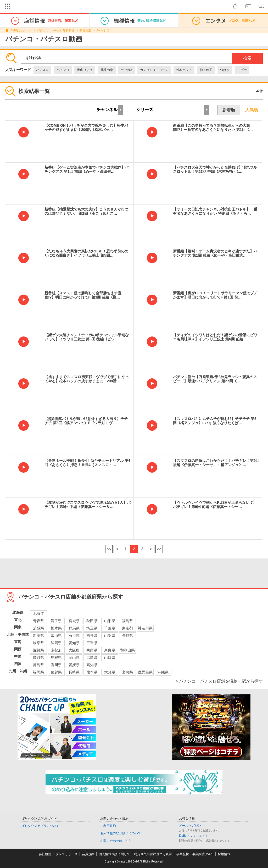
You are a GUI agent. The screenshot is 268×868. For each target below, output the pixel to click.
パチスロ (42, 70)
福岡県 (38, 672)
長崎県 (74, 672)
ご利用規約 (108, 826)
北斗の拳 (107, 70)
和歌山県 (127, 650)
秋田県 (92, 621)
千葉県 (110, 628)
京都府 (56, 650)
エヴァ (242, 70)
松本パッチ (184, 70)
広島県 (92, 657)
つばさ (225, 70)
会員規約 (88, 854)
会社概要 (45, 854)
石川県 (74, 635)
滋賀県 (38, 650)
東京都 (127, 628)
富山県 (56, 635)
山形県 (110, 621)
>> (159, 549)
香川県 (56, 665)
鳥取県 (38, 657)
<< (109, 549)
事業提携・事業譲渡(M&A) (195, 854)
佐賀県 (56, 672)
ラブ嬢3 (127, 70)
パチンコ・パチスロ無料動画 (56, 30)
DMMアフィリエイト (194, 836)
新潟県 (38, 635)
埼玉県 (92, 628)
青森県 (38, 621)
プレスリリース (66, 854)
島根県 (56, 657)
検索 (247, 58)
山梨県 (110, 635)
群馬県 (74, 628)
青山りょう (85, 70)
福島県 (127, 621)
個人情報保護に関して (114, 854)
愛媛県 (74, 665)
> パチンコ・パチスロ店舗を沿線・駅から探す (219, 681)
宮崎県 (127, 672)
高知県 (92, 665)
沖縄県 (163, 672)
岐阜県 (38, 643)
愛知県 (74, 643)
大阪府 (74, 650)
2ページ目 (103, 30)
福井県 (92, 635)
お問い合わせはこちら (116, 841)
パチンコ (63, 70)
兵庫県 (92, 650)
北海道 (38, 613)
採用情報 (224, 854)
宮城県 (74, 621)
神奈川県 (145, 628)
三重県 (92, 643)
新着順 (229, 110)
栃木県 (56, 628)
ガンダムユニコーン (154, 70)
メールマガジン (190, 826)
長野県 (127, 635)
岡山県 (74, 657)
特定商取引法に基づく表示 (153, 854)
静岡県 (56, 643)
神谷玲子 (206, 70)
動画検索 (85, 30)
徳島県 (38, 665)
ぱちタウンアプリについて (40, 826)
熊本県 (92, 672)
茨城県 (38, 628)
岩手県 (56, 621)
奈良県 (110, 650)
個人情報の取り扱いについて (121, 833)
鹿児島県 (145, 672)
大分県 (110, 672)
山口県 (110, 657)
